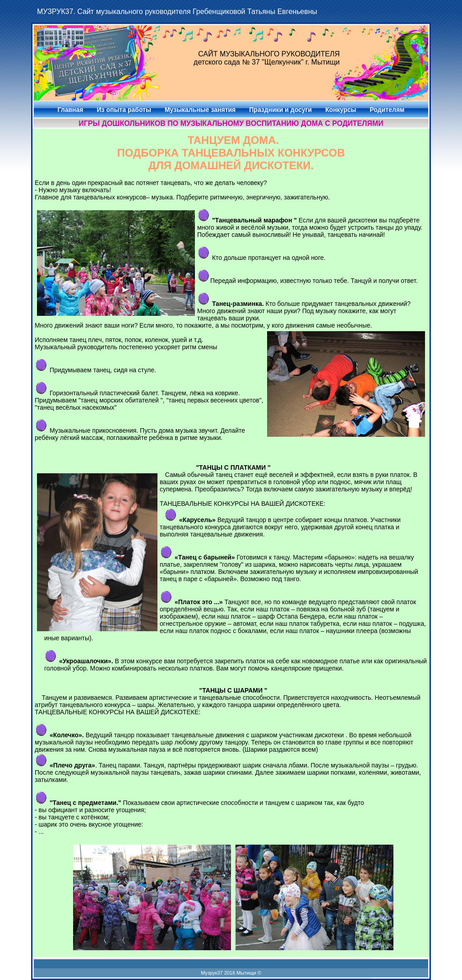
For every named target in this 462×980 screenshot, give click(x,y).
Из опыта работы (124, 110)
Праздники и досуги (280, 110)
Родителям (387, 110)
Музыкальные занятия (200, 110)
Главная (71, 110)
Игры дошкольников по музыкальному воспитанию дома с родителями (231, 123)
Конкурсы (341, 110)
